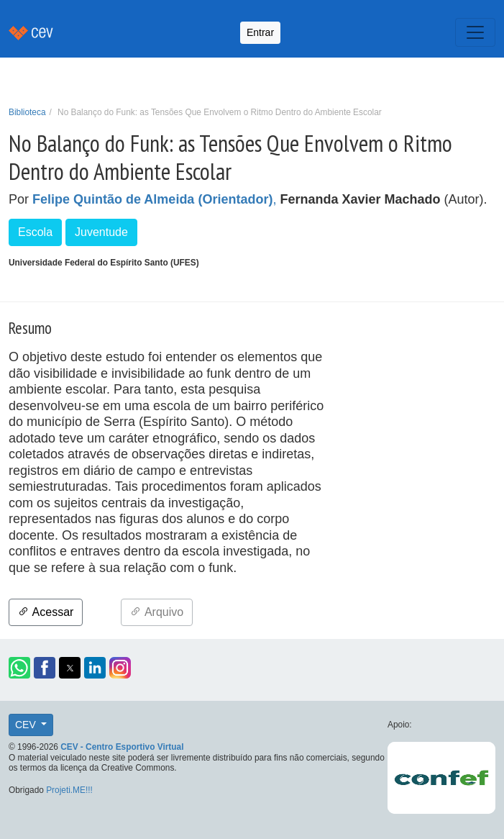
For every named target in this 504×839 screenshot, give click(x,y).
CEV (27, 725)
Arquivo (157, 612)
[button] (19, 668)
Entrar (260, 32)
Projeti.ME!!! (69, 790)
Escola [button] (35, 232)
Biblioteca (27, 112)
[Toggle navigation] (475, 32)
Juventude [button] (101, 232)
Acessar (46, 612)
